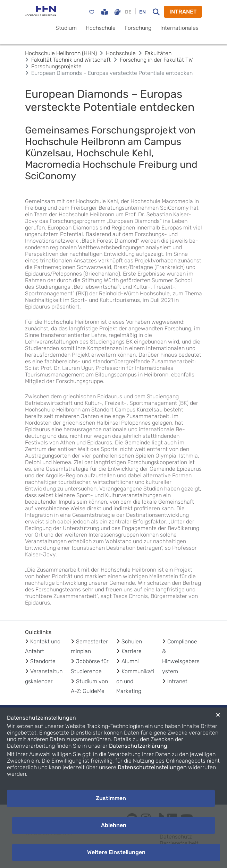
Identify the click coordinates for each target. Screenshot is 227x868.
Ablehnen (114, 825)
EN (142, 12)
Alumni (130, 661)
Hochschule (101, 28)
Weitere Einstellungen (116, 852)
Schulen (132, 641)
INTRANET (183, 12)
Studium (66, 28)
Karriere (132, 651)
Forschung (138, 28)
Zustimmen (111, 798)
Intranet (177, 681)
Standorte (43, 661)
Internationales (179, 28)
